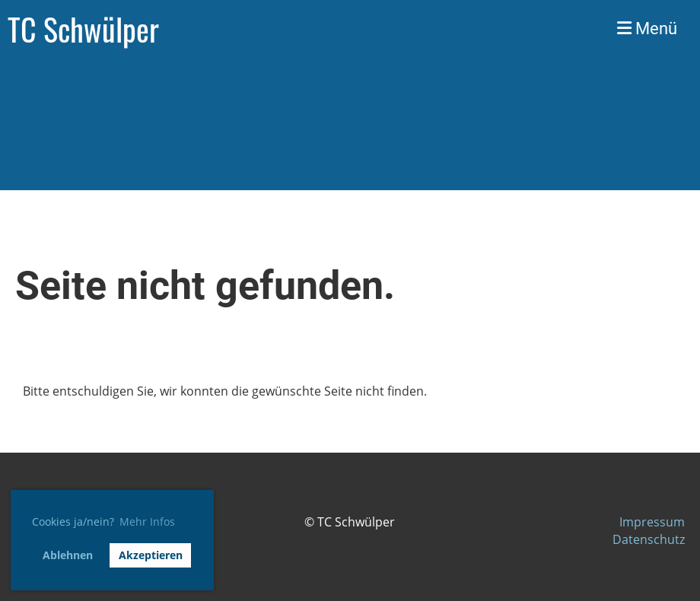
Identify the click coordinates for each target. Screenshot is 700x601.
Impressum (652, 522)
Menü (647, 29)
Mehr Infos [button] (147, 522)
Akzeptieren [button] (151, 555)
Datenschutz (649, 539)
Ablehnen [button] (68, 555)
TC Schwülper (83, 29)
